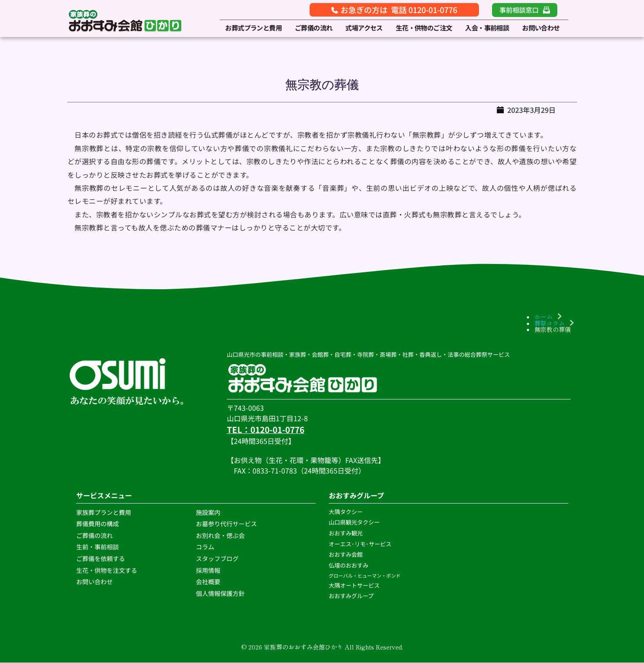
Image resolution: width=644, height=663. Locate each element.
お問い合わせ (94, 582)
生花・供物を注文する (107, 570)
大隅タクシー (346, 512)
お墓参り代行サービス (226, 524)
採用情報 (208, 570)
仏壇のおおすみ (349, 565)
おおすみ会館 (346, 555)
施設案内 (208, 512)
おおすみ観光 (346, 533)
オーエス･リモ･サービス (361, 544)
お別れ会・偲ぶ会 (220, 535)
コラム (205, 547)
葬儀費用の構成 (98, 524)
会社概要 (208, 582)
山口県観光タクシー (354, 522)
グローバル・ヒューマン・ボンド (365, 575)
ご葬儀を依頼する (101, 558)
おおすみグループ (352, 596)
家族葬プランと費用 (104, 512)
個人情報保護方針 (221, 593)
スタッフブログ (218, 558)
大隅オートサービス (354, 585)
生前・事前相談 (98, 547)
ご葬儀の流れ (95, 535)
